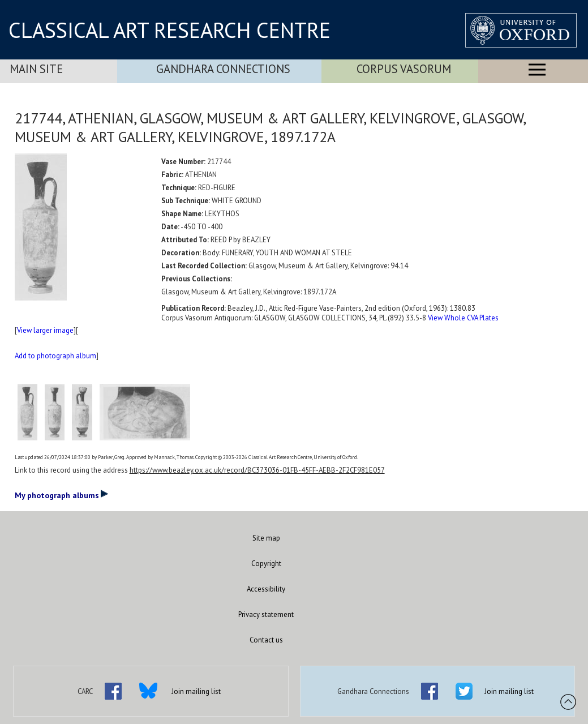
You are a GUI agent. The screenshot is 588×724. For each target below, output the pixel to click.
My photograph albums (61, 495)
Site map (266, 538)
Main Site (36, 69)
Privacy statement (266, 614)
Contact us (266, 640)
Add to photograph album (55, 356)
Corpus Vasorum (404, 69)
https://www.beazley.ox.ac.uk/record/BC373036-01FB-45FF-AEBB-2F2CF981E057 (257, 470)
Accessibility (266, 589)
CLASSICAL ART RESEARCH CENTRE (169, 30)
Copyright (266, 564)
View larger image (45, 330)
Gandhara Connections (223, 69)
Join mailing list (196, 691)
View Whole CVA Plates (463, 318)
